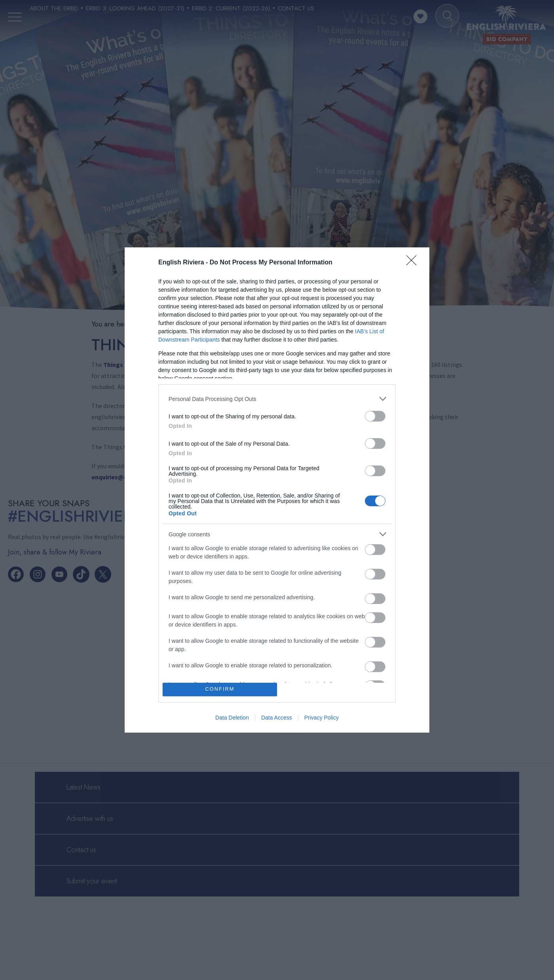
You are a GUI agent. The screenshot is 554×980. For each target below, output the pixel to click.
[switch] (375, 416)
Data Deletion (232, 718)
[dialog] (277, 490)
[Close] (414, 263)
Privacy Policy (322, 718)
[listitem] (277, 399)
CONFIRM (220, 689)
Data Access (277, 718)
